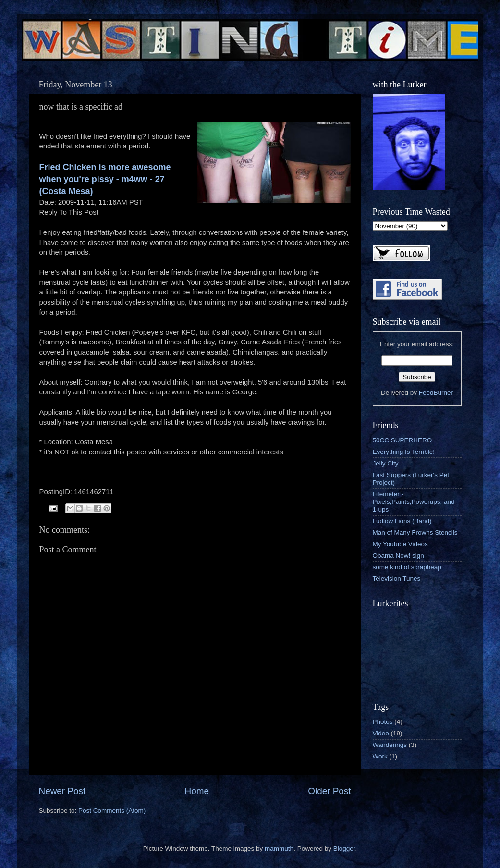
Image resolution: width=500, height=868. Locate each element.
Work (380, 756)
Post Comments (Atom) (112, 811)
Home (197, 791)
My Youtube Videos (400, 544)
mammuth (279, 849)
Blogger (344, 849)
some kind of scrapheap (407, 567)
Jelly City (386, 463)
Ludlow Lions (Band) (402, 521)
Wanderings (390, 745)
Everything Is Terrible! (404, 452)
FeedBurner (436, 393)
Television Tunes (397, 579)
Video (381, 733)
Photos (383, 722)
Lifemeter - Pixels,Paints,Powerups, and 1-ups (414, 502)
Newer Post (62, 791)
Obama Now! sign (398, 556)
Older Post (329, 791)
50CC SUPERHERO (402, 440)
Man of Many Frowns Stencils (415, 532)
